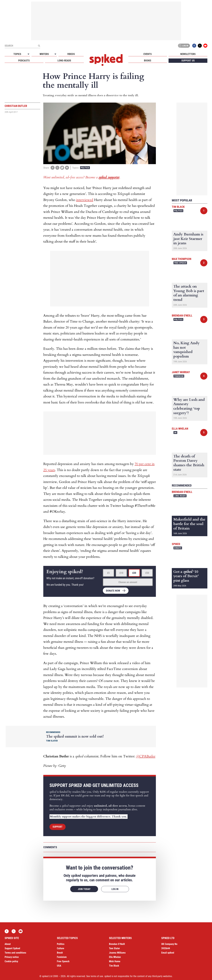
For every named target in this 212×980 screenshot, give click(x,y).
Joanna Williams (117, 953)
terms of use (97, 976)
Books (148, 61)
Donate (178, 548)
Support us (188, 61)
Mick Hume (115, 961)
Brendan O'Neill (182, 316)
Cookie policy (11, 961)
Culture (61, 948)
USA (59, 966)
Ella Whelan (180, 429)
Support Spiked (12, 948)
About (8, 944)
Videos (71, 54)
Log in (183, 46)
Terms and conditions (15, 953)
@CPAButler (146, 756)
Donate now (113, 591)
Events (148, 54)
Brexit (60, 953)
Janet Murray (181, 372)
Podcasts (24, 61)
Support (58, 827)
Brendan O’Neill (117, 944)
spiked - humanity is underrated (106, 60)
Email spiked (168, 953)
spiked (176, 544)
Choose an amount (128, 582)
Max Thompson (182, 259)
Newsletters (188, 54)
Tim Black (178, 207)
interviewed (85, 200)
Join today (84, 889)
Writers (44, 54)
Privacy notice (12, 957)
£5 (108, 573)
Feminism (179, 376)
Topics (17, 54)
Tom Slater (114, 948)
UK (175, 433)
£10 (121, 573)
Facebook (194, 46)
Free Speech (180, 263)
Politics (85, 168)
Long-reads (64, 61)
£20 (134, 573)
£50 (147, 573)
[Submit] (39, 46)
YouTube (205, 46)
